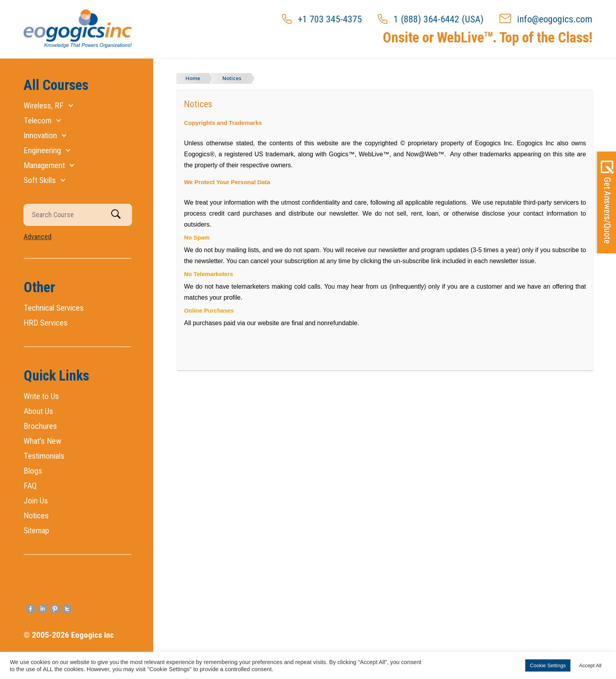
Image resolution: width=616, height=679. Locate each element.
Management (44, 165)
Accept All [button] (590, 665)
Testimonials (44, 456)
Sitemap (36, 531)
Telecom (38, 121)
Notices (36, 516)
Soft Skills (40, 180)
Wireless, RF (44, 106)
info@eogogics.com (546, 19)
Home (193, 78)
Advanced (38, 237)
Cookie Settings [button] (548, 665)
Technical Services (54, 308)
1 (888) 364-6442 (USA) (431, 19)
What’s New (42, 441)
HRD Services (46, 323)
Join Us (36, 501)
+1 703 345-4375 (322, 19)
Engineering (42, 150)
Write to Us (41, 396)
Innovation (40, 135)
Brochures (40, 426)
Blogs (33, 471)
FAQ (30, 486)
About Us (38, 411)
